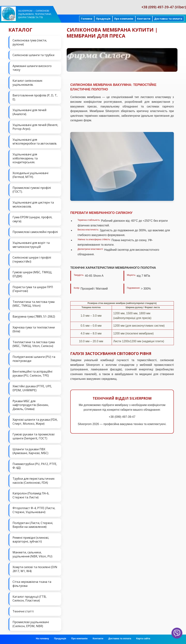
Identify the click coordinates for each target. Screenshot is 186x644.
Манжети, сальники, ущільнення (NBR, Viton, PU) (32, 554)
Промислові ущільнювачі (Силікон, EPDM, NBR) (31, 624)
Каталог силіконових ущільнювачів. (27, 83)
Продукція (103, 19)
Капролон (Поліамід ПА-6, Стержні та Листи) (31, 495)
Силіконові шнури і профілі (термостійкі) (32, 259)
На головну (43, 638)
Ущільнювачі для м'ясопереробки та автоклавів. (35, 142)
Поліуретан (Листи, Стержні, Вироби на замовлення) (33, 525)
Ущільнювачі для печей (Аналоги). (29, 112)
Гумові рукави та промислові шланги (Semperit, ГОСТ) (34, 436)
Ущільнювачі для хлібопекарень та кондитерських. (25, 158)
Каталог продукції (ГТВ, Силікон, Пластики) (30, 599)
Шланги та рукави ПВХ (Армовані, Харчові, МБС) (30, 451)
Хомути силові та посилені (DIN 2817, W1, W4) (35, 569)
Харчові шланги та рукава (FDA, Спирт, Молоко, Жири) (35, 422)
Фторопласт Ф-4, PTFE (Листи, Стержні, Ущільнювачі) (34, 510)
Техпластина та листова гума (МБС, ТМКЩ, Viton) (34, 304)
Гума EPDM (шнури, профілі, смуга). (32, 219)
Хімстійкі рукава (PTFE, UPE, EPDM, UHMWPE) (32, 388)
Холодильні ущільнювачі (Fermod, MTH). (30, 175)
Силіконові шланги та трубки (33, 55)
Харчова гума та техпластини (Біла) (34, 329)
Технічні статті (23, 611)
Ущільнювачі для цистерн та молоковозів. (33, 204)
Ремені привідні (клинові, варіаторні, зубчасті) (31, 540)
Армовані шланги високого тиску (32, 68)
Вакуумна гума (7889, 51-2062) (34, 316)
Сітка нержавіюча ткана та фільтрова (32, 584)
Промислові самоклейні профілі (35, 232)
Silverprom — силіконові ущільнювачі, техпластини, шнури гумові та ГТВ (35, 14)
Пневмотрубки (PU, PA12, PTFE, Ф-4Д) (35, 466)
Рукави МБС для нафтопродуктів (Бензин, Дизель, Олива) (31, 405)
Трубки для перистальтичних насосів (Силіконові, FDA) (34, 481)
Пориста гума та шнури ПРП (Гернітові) (33, 289)
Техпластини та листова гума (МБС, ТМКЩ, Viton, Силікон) (34, 344)
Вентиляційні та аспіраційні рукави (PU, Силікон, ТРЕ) (32, 373)
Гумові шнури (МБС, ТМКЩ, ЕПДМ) (32, 274)
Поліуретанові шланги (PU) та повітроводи (34, 359)
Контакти (144, 19)
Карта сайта (143, 638)
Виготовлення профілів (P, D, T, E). (35, 97)
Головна (87, 19)
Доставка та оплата (168, 19)
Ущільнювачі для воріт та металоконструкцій (31, 245)
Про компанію (124, 19)
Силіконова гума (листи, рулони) (30, 42)
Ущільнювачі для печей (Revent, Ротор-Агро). (35, 127)
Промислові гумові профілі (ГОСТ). (32, 190)
